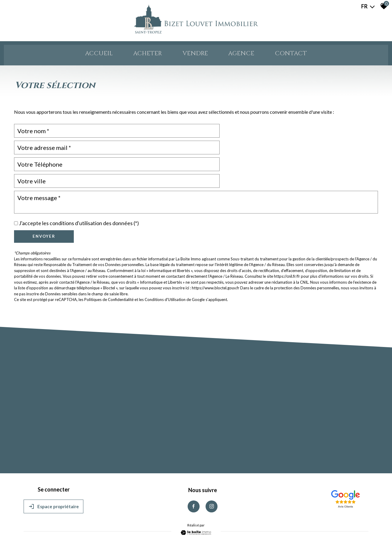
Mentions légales (58, 518)
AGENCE (248, 55)
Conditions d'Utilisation (165, 270)
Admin (134, 518)
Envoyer (44, 207)
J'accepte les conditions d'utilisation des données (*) (79, 194)
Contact (303, 55)
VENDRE (196, 55)
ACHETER (141, 55)
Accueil (86, 55)
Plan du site (34, 518)
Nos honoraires (86, 518)
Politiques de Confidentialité (109, 270)
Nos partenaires (114, 518)
